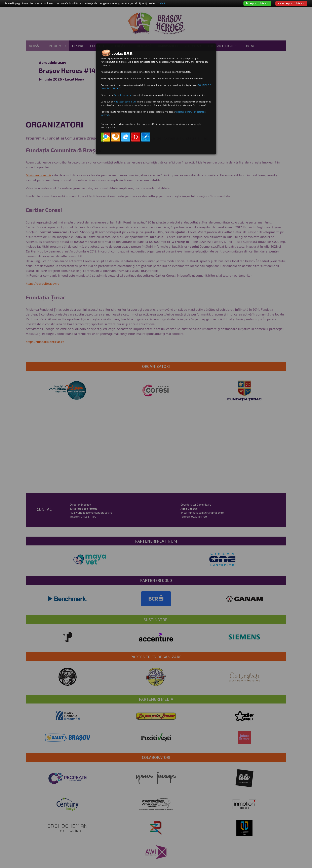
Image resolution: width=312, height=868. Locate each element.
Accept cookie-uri (257, 3)
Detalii (162, 3)
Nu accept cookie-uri (291, 3)
